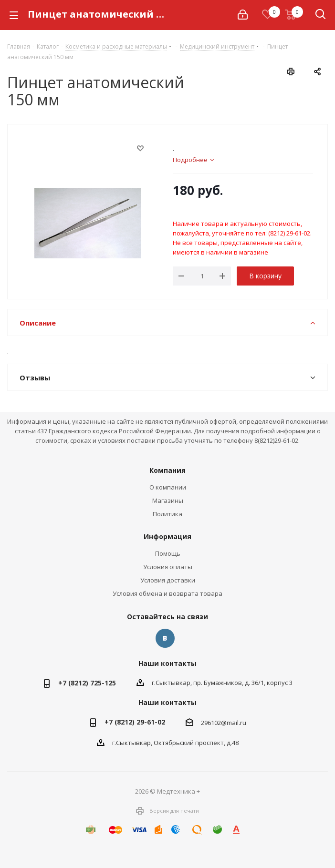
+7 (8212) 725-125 (87, 683)
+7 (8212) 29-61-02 (135, 722)
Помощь (168, 553)
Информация (167, 536)
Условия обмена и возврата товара (167, 593)
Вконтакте (165, 638)
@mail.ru (234, 723)
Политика (167, 514)
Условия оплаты (168, 567)
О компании (168, 487)
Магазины (168, 500)
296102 (211, 723)
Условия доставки (168, 580)
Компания (167, 470)
